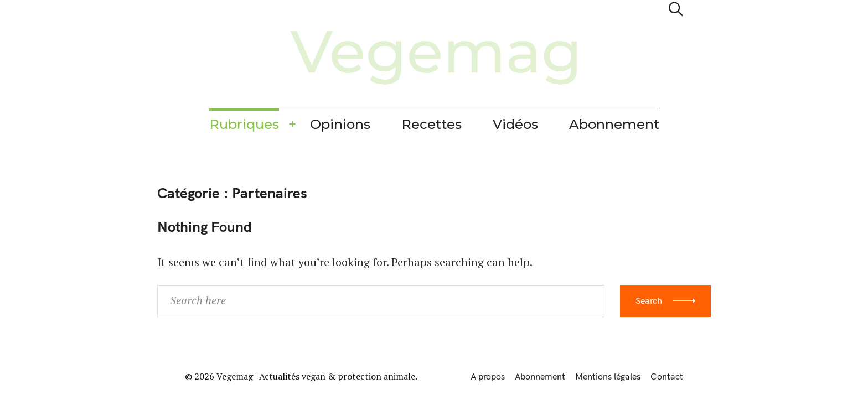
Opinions (340, 124)
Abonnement (614, 124)
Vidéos (515, 124)
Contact (667, 376)
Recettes (432, 124)
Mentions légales (608, 376)
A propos (488, 376)
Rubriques (244, 124)
